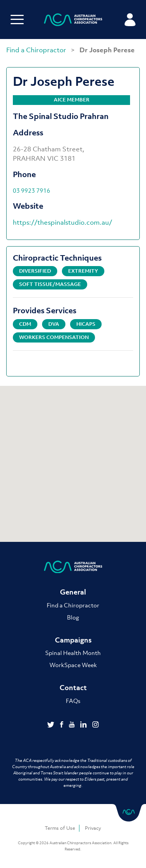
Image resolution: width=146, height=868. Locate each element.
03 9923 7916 (32, 190)
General (73, 592)
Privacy (93, 828)
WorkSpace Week (73, 665)
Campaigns (73, 640)
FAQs (73, 701)
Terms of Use (60, 828)
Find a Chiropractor (37, 50)
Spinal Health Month (73, 653)
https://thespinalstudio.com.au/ (62, 222)
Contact (73, 688)
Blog (73, 617)
